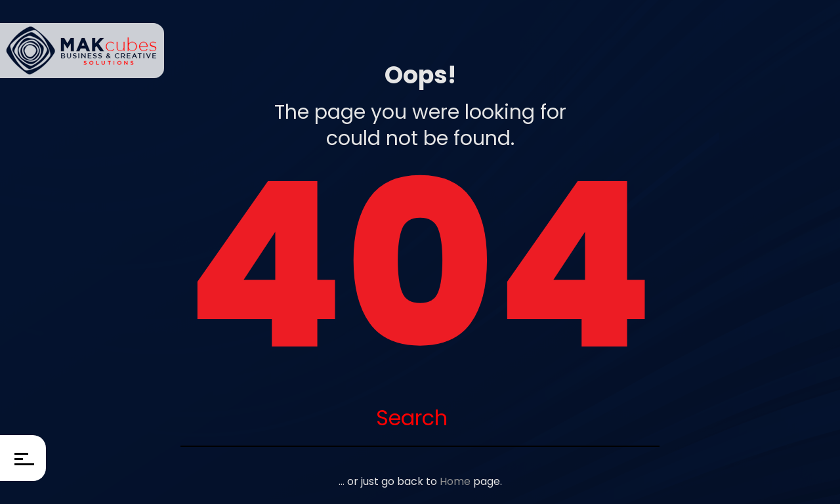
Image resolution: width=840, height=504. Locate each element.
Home (455, 481)
